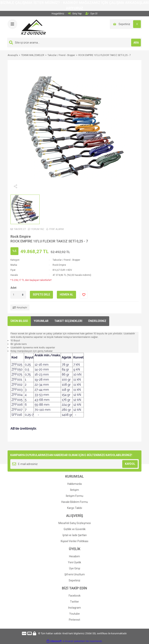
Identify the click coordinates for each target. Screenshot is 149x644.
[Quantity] (18, 295)
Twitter (74, 602)
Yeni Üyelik (74, 562)
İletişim (74, 490)
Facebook (75, 596)
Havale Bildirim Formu (75, 502)
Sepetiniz (74, 580)
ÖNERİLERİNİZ (97, 321)
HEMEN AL (66, 294)
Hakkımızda (74, 484)
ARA (136, 43)
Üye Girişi (75, 568)
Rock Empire (21, 236)
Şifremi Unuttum (75, 574)
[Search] (74, 43)
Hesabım (74, 556)
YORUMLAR (41, 321)
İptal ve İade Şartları (75, 535)
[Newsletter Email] (74, 464)
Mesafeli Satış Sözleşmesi (75, 523)
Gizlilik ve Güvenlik (75, 529)
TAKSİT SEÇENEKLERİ (68, 321)
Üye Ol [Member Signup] (91, 14)
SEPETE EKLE (41, 294)
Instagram (75, 608)
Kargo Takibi (75, 508)
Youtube (74, 614)
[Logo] (33, 27)
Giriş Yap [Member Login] (75, 14)
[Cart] (126, 24)
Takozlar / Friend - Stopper (66, 260)
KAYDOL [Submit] (130, 464)
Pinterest (74, 620)
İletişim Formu (74, 496)
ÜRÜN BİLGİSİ (19, 321)
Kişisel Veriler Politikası (74, 541)
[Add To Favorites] (84, 295)
